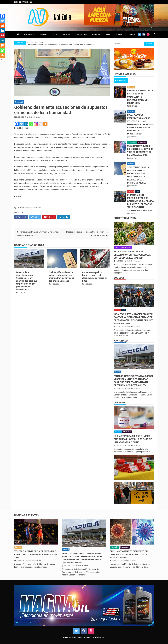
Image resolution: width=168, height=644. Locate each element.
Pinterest (49, 217)
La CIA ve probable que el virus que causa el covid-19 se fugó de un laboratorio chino (133, 439)
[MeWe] (2, 41)
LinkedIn (64, 217)
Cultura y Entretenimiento (123, 248)
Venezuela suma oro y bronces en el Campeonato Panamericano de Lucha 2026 (140, 97)
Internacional (81, 34)
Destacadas (29, 34)
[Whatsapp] (31, 124)
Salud (108, 34)
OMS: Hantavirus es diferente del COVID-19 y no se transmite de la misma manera (129, 554)
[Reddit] (2, 26)
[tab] (121, 81)
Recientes (121, 80)
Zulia (55, 34)
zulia (39, 208)
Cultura (132, 34)
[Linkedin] (26, 124)
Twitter (35, 217)
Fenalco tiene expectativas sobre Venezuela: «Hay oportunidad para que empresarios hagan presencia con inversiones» (27, 281)
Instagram (91, 631)
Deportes (96, 34)
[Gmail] (41, 124)
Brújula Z (120, 34)
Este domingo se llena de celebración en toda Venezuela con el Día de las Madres (132, 255)
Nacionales (121, 341)
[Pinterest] (2, 36)
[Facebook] (17, 124)
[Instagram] (36, 124)
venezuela (34, 208)
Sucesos (44, 34)
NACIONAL (21, 208)
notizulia (28, 208)
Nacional (66, 34)
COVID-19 (119, 403)
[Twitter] (21, 124)
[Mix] (2, 45)
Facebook (21, 217)
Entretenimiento (125, 218)
